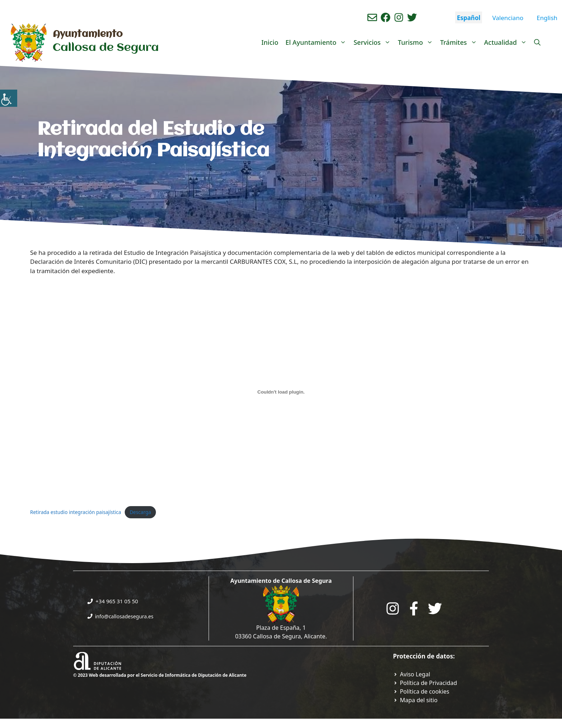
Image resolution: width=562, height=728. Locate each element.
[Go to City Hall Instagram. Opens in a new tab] (393, 608)
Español (469, 18)
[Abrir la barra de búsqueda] (537, 42)
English (547, 18)
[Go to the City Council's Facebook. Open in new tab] (414, 608)
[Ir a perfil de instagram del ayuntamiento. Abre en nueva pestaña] (399, 17)
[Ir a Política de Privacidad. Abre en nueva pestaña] (412, 674)
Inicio (270, 42)
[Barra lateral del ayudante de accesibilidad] (9, 98)
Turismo (417, 42)
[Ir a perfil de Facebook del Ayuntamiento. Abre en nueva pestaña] (385, 17)
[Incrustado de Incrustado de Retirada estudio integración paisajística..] (281, 392)
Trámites (460, 42)
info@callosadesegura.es (124, 616)
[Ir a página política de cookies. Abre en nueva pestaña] (421, 691)
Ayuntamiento (88, 34)
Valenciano (508, 18)
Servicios (374, 42)
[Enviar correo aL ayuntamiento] (372, 17)
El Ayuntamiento (318, 42)
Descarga (140, 512)
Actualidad (507, 42)
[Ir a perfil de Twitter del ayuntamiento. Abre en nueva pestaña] (412, 17)
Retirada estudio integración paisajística (76, 512)
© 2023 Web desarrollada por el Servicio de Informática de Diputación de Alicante (160, 675)
